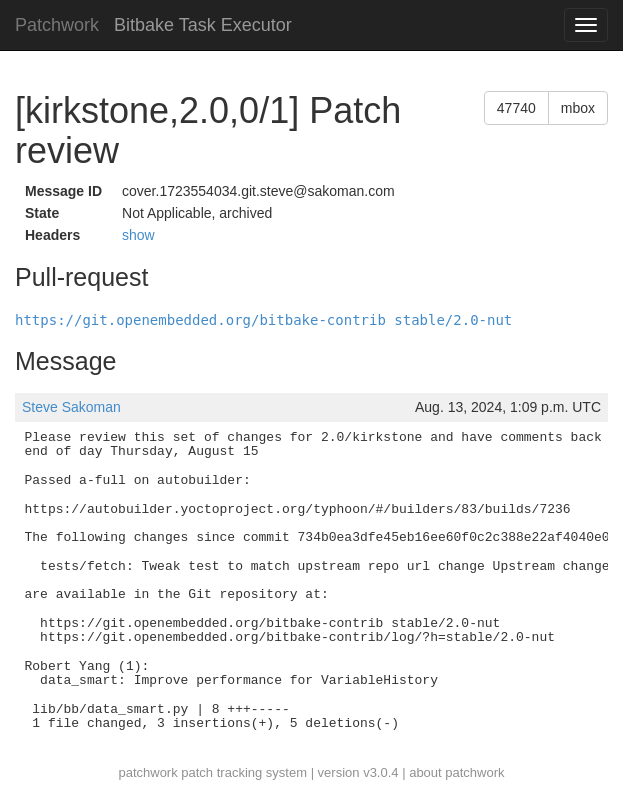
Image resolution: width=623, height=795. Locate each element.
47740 (516, 108)
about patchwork (456, 772)
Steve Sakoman (71, 407)
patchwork (147, 772)
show (138, 235)
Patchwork (57, 25)
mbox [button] (578, 108)
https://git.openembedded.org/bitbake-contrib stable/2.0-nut (263, 320)
